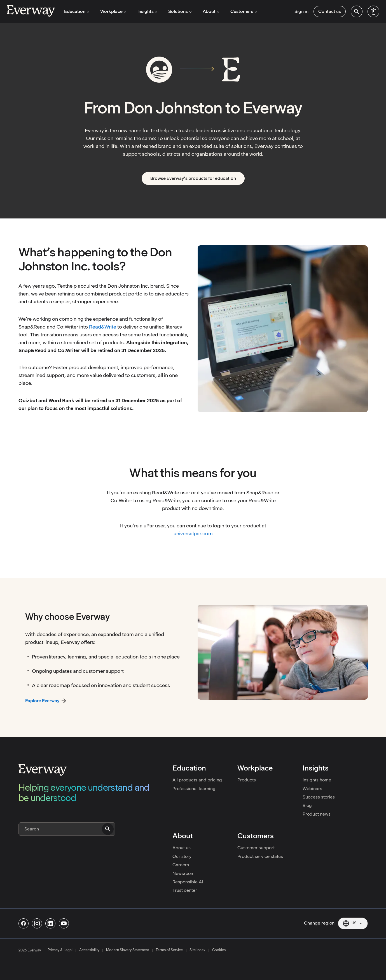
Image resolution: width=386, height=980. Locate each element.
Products (247, 780)
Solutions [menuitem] (179, 11)
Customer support (256, 848)
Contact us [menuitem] (330, 11)
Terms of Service (169, 950)
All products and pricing (197, 780)
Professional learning (194, 789)
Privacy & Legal (60, 950)
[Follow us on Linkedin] (50, 923)
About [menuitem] (210, 11)
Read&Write (103, 327)
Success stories (319, 797)
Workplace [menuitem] (113, 11)
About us (182, 848)
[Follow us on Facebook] (24, 923)
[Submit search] (108, 829)
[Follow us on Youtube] (64, 923)
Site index (197, 950)
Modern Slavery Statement (128, 950)
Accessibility (89, 950)
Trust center (185, 890)
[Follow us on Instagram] (37, 923)
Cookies (219, 950)
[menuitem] (357, 11)
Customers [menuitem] (242, 11)
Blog (307, 805)
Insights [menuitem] (147, 11)
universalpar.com (193, 533)
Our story (182, 856)
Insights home (317, 780)
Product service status (260, 856)
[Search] (67, 829)
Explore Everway (42, 701)
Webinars (312, 789)
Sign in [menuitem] (301, 11)
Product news (317, 814)
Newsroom (183, 873)
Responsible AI (188, 882)
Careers (181, 865)
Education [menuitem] (76, 11)
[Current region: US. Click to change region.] (353, 923)
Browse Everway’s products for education (193, 178)
